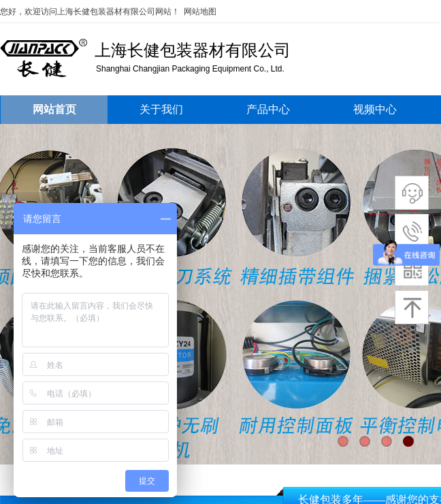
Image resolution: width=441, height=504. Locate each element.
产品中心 (268, 109)
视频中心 (375, 109)
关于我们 (161, 109)
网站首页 (54, 109)
